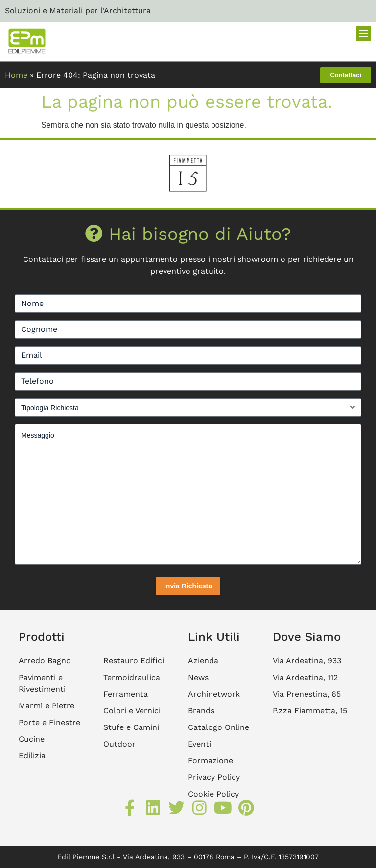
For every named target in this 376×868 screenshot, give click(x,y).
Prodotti (42, 637)
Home (16, 75)
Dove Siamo (307, 637)
